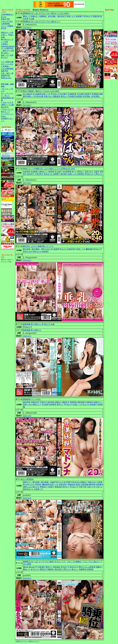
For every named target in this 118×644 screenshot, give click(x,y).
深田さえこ (98, 402)
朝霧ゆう (99, 567)
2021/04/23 (27, 183)
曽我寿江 (43, 487)
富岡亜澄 (100, 485)
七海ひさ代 (91, 487)
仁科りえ (99, 487)
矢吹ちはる (28, 251)
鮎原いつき (46, 94)
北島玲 (97, 172)
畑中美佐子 (62, 16)
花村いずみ (28, 405)
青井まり (64, 96)
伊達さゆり (48, 96)
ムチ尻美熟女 (28, 479)
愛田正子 (43, 569)
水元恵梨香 (67, 172)
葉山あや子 (33, 567)
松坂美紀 (79, 96)
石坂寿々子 (39, 489)
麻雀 (3, 86)
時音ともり (71, 16)
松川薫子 (64, 94)
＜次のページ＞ (33, 641)
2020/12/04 (27, 416)
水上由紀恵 (28, 94)
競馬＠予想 (5, 19)
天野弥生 (38, 485)
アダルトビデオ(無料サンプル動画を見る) (7, 105)
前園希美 (83, 569)
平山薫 (32, 19)
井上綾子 (58, 172)
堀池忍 (78, 485)
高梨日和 (96, 16)
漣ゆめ (26, 567)
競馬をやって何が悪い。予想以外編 (7, 35)
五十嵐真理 (37, 94)
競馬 (3, 84)
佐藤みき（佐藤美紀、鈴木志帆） (44, 16)
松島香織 (85, 485)
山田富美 (92, 567)
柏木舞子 (79, 16)
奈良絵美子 (72, 249)
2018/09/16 (27, 578)
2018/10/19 (27, 498)
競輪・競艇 (9, 84)
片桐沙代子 (35, 402)
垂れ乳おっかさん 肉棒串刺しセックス (38, 246)
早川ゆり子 (88, 16)
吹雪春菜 (95, 94)
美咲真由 (57, 567)
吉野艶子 (57, 174)
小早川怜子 (39, 174)
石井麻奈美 (72, 94)
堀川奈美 (27, 402)
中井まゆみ (75, 482)
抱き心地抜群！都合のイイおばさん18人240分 (41, 91)
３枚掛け (5, 44)
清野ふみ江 (28, 487)
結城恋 (53, 482)
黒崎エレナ (37, 405)
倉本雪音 (51, 402)
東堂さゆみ (46, 249)
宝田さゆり (89, 172)
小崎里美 (51, 172)
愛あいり (27, 16)
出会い (4, 116)
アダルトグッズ (7, 109)
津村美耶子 (82, 402)
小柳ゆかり (43, 172)
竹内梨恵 (72, 96)
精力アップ (5, 112)
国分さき (36, 487)
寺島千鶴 (83, 487)
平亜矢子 (43, 402)
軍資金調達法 (6, 98)
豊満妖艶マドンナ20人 (32, 399)
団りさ (74, 172)
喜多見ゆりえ (28, 489)
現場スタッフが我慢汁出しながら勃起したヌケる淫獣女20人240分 (49, 169)
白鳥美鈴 (27, 172)
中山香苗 (45, 405)
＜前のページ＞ (21, 641)
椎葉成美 (57, 96)
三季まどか (98, 174)
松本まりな (48, 174)
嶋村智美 (92, 485)
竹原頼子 (51, 487)
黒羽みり (81, 172)
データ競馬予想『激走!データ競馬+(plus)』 (7, 51)
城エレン (75, 569)
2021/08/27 (27, 105)
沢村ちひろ (37, 251)
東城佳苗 (72, 485)
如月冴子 (31, 174)
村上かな (63, 249)
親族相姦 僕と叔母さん (32, 330)
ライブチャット (7, 114)
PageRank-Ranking (8, 46)
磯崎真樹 (89, 249)
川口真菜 (80, 94)
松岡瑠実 (53, 405)
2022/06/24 (27, 28)
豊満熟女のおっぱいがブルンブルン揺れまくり (42, 22)
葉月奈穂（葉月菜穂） (32, 249)
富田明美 (73, 402)
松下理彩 (67, 482)
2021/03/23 (27, 260)
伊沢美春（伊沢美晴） (92, 96)
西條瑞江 (51, 569)
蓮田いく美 (32, 96)
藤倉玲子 (66, 402)
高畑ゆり (84, 482)
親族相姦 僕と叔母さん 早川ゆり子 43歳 (39, 324)
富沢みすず (74, 567)
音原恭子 (88, 94)
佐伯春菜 (34, 172)
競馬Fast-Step (6, 78)
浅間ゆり (58, 402)
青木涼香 (40, 96)
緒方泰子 (64, 174)
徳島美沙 (90, 402)
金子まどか (35, 569)
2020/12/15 (27, 336)
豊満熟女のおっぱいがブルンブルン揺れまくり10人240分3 (46, 13)
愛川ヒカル (83, 567)
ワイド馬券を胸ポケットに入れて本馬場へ (7, 64)
